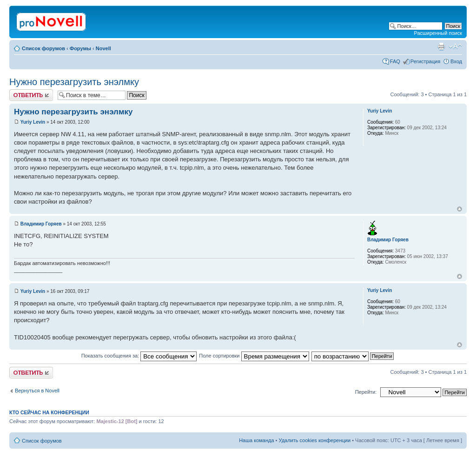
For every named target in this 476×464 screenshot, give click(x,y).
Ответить (31, 95)
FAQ (395, 61)
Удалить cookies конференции (315, 440)
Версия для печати (441, 46)
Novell (103, 48)
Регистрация (425, 61)
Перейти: (366, 392)
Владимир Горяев (41, 224)
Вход (456, 61)
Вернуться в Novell (37, 391)
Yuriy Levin (33, 122)
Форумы (80, 48)
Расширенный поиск (438, 33)
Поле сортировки (254, 356)
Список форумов (43, 48)
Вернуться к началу (459, 209)
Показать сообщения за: (139, 356)
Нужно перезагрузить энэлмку (74, 82)
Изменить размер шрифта (455, 46)
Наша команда (256, 440)
